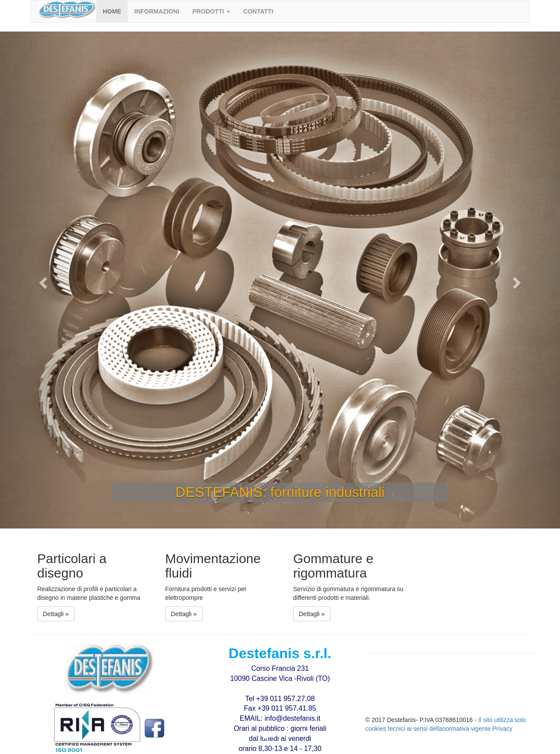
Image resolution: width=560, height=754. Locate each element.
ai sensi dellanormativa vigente (450, 729)
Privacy (502, 729)
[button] (211, 11)
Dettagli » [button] (56, 614)
